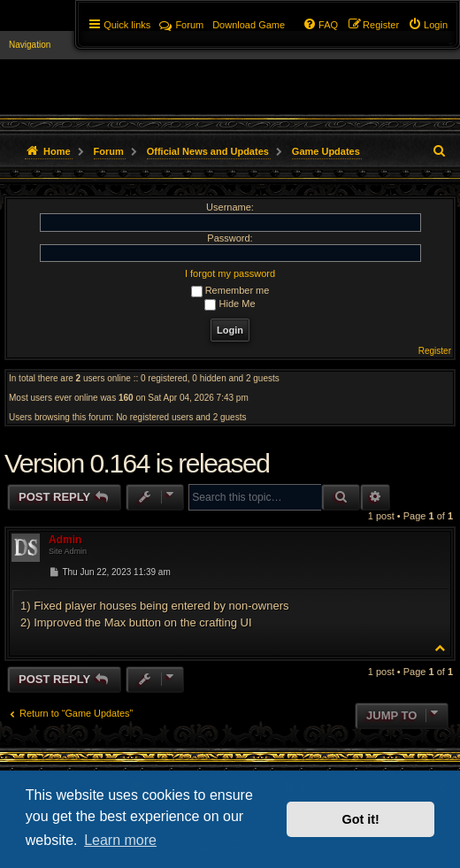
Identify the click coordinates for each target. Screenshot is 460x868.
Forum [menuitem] (181, 25)
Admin (65, 540)
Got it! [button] (361, 819)
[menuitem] (428, 25)
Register (435, 351)
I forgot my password (230, 273)
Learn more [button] (120, 840)
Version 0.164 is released (137, 463)
